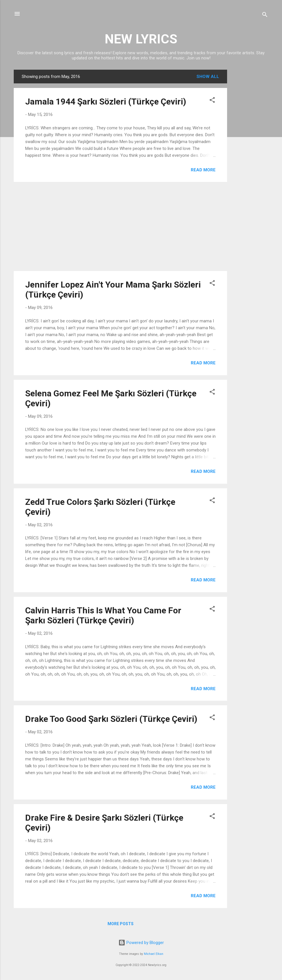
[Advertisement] (250, 155)
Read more (203, 170)
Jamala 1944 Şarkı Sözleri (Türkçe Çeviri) (106, 102)
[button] (212, 101)
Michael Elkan (154, 954)
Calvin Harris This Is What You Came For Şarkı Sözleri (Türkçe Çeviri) (103, 615)
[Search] (265, 16)
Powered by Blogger (141, 943)
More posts (121, 924)
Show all (208, 77)
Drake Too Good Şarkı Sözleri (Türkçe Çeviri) (111, 719)
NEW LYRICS (141, 39)
